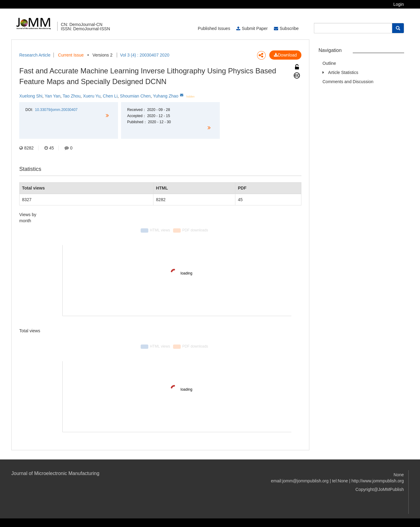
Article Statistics (343, 72)
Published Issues (214, 28)
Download (285, 55)
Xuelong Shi (31, 96)
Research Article (35, 55)
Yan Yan (52, 96)
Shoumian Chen (135, 96)
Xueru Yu (92, 96)
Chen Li (110, 96)
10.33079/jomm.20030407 (56, 110)
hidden (191, 97)
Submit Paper (252, 28)
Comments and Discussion (348, 82)
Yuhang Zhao (166, 96)
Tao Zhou (72, 96)
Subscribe (286, 28)
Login (399, 4)
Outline (329, 63)
